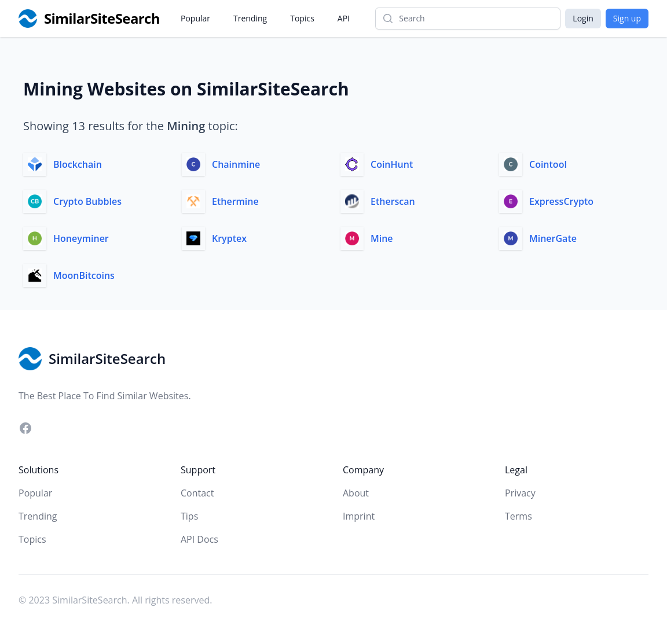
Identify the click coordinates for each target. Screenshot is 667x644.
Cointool (548, 164)
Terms (518, 516)
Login (583, 18)
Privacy (520, 493)
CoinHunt (392, 164)
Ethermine (235, 201)
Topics (302, 18)
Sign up (627, 18)
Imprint (359, 516)
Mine (382, 238)
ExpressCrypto (561, 201)
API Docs (199, 539)
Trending (250, 18)
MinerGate (553, 238)
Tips (189, 516)
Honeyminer (81, 238)
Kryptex (229, 238)
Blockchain (78, 164)
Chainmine (236, 164)
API (344, 18)
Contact (197, 493)
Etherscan (393, 201)
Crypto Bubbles (87, 201)
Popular (195, 18)
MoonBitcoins (84, 275)
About (356, 493)
